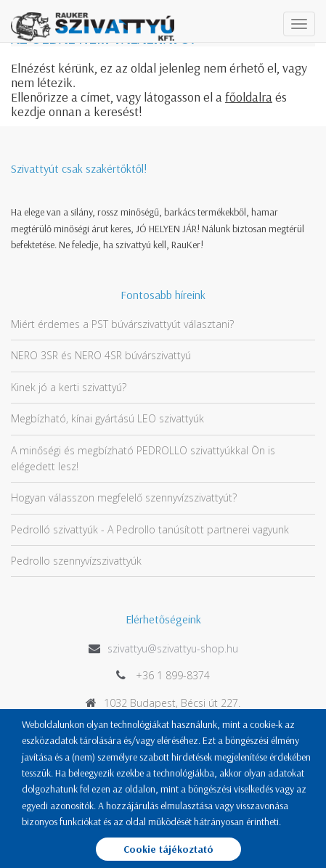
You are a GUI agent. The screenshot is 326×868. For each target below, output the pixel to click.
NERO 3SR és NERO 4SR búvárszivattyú (101, 355)
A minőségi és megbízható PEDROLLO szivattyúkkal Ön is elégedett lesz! (143, 458)
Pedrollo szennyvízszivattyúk (76, 561)
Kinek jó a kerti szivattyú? (69, 387)
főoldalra (249, 97)
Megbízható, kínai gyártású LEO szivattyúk (107, 418)
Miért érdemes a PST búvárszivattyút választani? (122, 324)
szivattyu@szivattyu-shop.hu (173, 648)
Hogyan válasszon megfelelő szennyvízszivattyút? (124, 498)
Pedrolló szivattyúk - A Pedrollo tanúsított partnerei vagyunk (150, 529)
